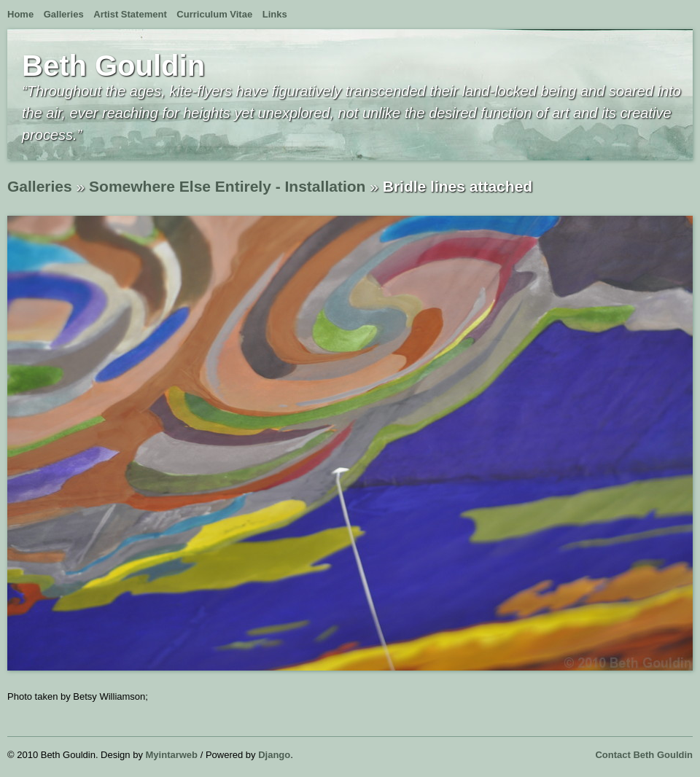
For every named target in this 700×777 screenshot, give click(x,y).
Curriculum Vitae (214, 14)
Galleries (64, 14)
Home (20, 14)
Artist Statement (130, 14)
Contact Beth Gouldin (644, 755)
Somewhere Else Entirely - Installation (227, 186)
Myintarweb (172, 755)
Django (274, 755)
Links (275, 14)
